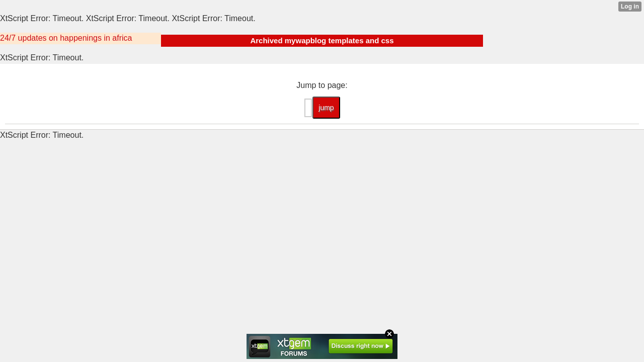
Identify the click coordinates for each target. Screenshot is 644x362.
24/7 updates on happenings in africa (66, 38)
